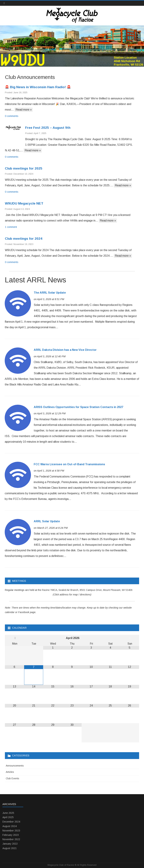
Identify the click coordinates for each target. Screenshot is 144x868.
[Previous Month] (15, 638)
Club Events (12, 778)
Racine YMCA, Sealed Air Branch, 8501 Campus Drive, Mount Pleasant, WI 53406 (87, 590)
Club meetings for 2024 (24, 239)
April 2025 (8, 817)
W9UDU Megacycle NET (24, 203)
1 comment (11, 227)
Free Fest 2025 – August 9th (48, 128)
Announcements (15, 766)
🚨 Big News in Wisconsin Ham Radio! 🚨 (38, 87)
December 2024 (11, 822)
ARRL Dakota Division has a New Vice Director (65, 350)
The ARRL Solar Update (50, 293)
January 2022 (10, 844)
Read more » (24, 110)
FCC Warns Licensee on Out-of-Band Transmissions (69, 464)
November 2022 (11, 839)
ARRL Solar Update (47, 521)
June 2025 (8, 813)
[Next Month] (130, 638)
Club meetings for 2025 (24, 168)
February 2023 (11, 835)
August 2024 (10, 826)
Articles (10, 772)
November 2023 (11, 831)
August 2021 (10, 848)
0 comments (12, 116)
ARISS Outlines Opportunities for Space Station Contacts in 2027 (78, 407)
